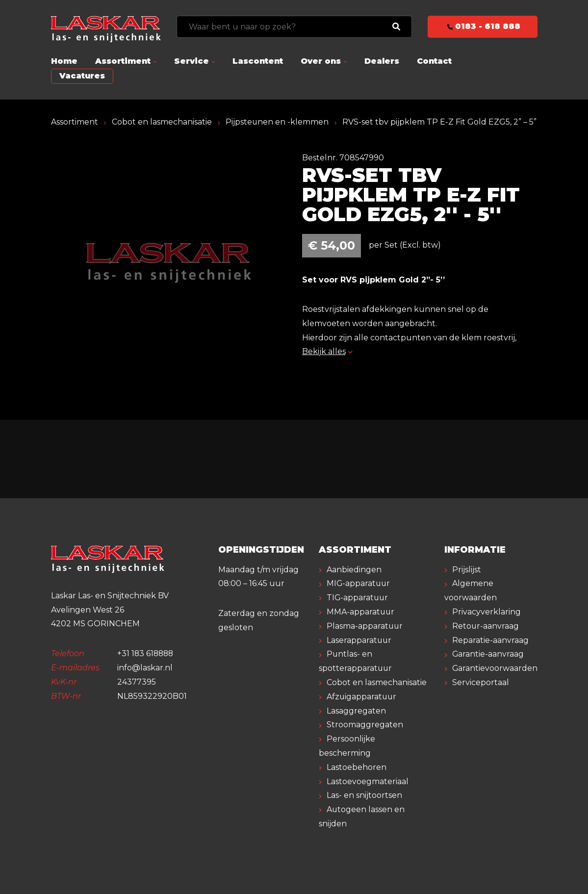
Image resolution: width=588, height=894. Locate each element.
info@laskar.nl (145, 668)
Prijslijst (467, 570)
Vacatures (82, 76)
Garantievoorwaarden (495, 668)
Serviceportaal (481, 682)
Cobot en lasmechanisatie (162, 122)
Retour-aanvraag (486, 626)
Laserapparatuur (359, 640)
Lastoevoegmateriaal (368, 781)
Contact (434, 61)
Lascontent (258, 61)
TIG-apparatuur (358, 598)
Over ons (321, 61)
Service (192, 61)
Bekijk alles (327, 351)
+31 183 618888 (146, 653)
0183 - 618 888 (482, 26)
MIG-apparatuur (359, 583)
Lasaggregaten (356, 711)
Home (64, 61)
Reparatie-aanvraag (490, 640)
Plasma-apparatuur (365, 626)
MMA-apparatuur (361, 612)
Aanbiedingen (354, 570)
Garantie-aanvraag (488, 654)
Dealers (382, 61)
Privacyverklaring (486, 612)
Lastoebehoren (357, 767)
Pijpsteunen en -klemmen (277, 122)
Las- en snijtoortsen (364, 795)
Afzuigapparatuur (362, 697)
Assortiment (123, 61)
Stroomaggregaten (365, 725)
